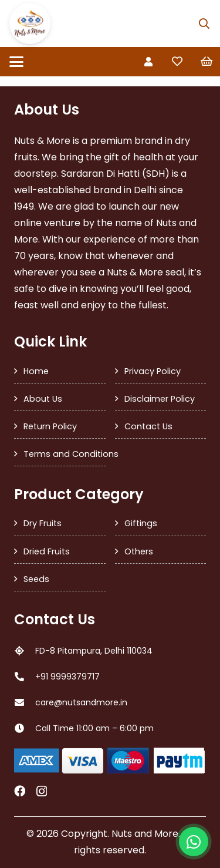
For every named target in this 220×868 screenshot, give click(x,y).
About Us (43, 399)
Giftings (141, 523)
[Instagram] (42, 791)
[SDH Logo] (30, 23)
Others (139, 551)
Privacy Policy (153, 371)
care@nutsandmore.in (81, 702)
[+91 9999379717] (25, 677)
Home (36, 371)
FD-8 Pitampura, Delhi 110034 (94, 651)
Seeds (36, 579)
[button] (204, 23)
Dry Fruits (43, 523)
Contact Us (148, 426)
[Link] (148, 61)
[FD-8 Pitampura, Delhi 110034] (25, 651)
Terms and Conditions (65, 454)
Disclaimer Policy (160, 399)
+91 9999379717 (67, 677)
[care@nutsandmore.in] (25, 702)
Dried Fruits (47, 551)
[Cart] (207, 62)
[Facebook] (20, 791)
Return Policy (50, 426)
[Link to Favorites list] (177, 62)
